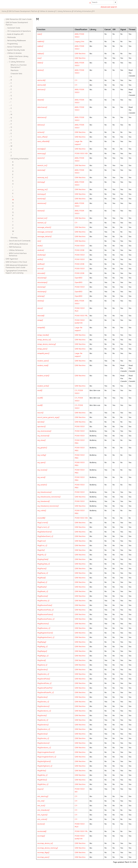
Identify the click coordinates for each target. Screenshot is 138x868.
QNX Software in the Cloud (16, 262)
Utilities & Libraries (47, 11)
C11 (76, 80)
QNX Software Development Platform (23, 11)
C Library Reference (64, 11)
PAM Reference (15, 247)
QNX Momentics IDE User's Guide (19, 19)
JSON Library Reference (18, 244)
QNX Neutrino (80, 54)
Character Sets (16, 74)
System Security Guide (16, 50)
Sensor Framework (15, 47)
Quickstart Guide (14, 28)
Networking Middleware (17, 41)
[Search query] (104, 2)
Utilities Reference (16, 250)
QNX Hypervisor (12, 259)
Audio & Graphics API (15, 34)
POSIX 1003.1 (80, 246)
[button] (5, 19)
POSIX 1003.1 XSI (81, 154)
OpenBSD (79, 278)
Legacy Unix (79, 42)
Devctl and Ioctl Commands (20, 241)
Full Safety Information (82, 11)
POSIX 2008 (79, 250)
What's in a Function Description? (19, 66)
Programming (12, 44)
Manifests (15, 70)
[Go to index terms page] (89, 3)
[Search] (115, 2)
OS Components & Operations (19, 31)
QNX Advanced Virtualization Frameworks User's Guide (17, 266)
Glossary (14, 238)
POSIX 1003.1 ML (81, 316)
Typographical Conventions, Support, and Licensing (17, 272)
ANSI (77, 34)
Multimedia (11, 37)
